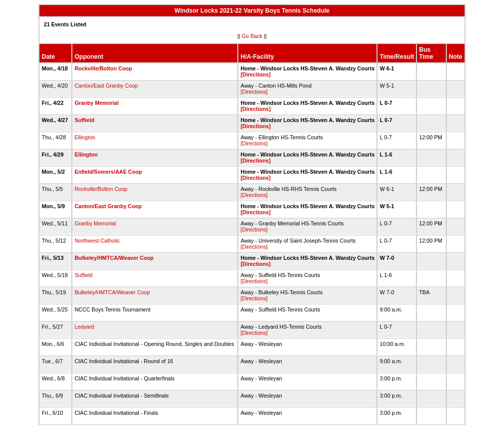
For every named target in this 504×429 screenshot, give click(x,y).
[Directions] (255, 74)
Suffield (84, 120)
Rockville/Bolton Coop (103, 68)
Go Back (252, 36)
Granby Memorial (96, 103)
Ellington (85, 137)
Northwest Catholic (97, 241)
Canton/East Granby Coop (106, 86)
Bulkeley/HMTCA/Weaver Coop (114, 258)
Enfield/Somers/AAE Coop (108, 172)
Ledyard (84, 327)
